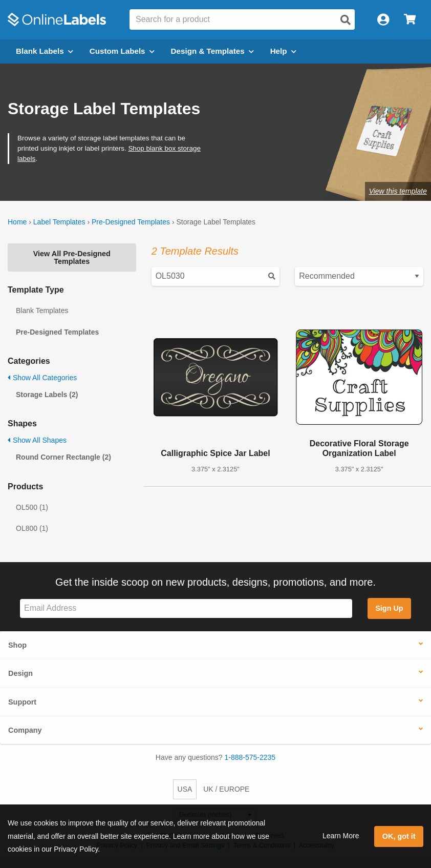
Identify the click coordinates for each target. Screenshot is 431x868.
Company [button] (25, 730)
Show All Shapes (37, 440)
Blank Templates (42, 311)
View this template (398, 191)
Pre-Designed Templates (131, 222)
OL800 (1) (32, 528)
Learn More (341, 836)
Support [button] (22, 702)
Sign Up (389, 608)
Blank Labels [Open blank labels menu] (45, 51)
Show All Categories (42, 378)
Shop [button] (17, 645)
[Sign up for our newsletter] (186, 608)
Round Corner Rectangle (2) (63, 457)
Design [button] (20, 673)
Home (17, 222)
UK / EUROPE (226, 789)
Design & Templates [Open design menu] (212, 51)
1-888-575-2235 (250, 757)
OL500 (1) (32, 507)
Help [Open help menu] (283, 51)
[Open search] (346, 20)
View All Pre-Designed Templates (72, 257)
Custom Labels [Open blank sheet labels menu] (122, 51)
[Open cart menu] (410, 20)
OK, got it (399, 836)
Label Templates (59, 222)
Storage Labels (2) (47, 395)
